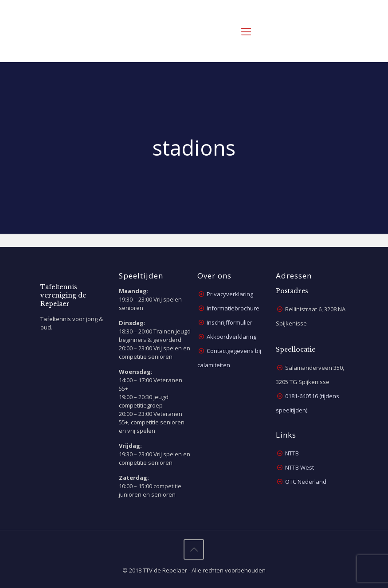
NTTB (292, 453)
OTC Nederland (306, 482)
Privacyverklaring (230, 294)
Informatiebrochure (233, 308)
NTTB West (300, 467)
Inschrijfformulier (229, 322)
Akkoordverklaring (231, 337)
